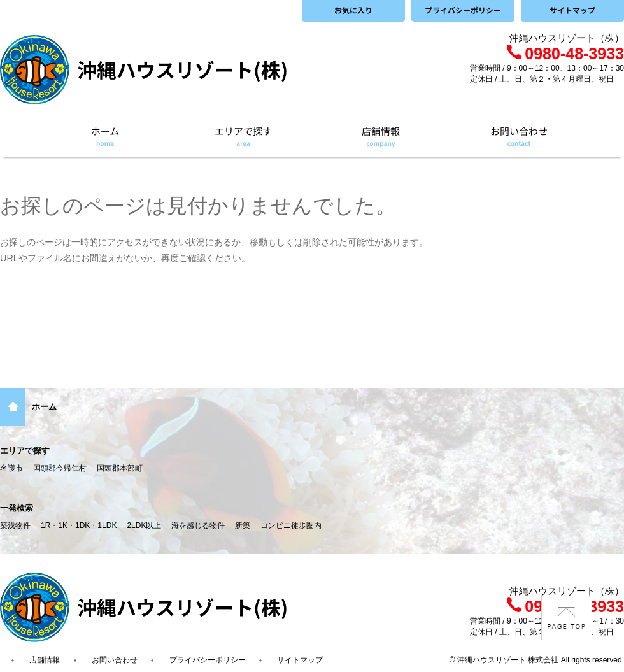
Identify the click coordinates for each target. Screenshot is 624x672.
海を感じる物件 (198, 525)
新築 (243, 525)
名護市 (11, 468)
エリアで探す (25, 451)
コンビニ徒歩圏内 (291, 525)
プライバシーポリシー (208, 660)
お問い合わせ (115, 660)
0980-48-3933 (565, 54)
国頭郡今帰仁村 (60, 468)
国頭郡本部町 (120, 468)
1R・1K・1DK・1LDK (79, 525)
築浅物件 (15, 525)
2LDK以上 (144, 525)
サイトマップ (300, 660)
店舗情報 (45, 660)
